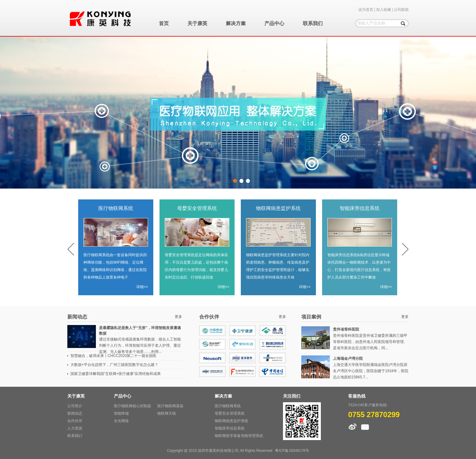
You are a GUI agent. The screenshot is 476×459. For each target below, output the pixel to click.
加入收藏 (384, 9)
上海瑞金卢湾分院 (348, 358)
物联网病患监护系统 (278, 208)
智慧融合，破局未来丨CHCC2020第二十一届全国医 (113, 356)
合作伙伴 (75, 421)
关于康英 (197, 23)
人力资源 (75, 428)
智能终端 (121, 413)
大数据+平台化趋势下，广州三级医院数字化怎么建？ (114, 365)
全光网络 (121, 421)
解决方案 (236, 23)
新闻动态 (75, 413)
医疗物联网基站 (170, 406)
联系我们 (313, 23)
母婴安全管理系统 (197, 208)
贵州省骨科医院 (346, 329)
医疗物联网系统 (116, 208)
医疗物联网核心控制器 (132, 406)
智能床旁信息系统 (360, 208)
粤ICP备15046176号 (292, 450)
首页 (164, 23)
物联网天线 (167, 413)
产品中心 (274, 23)
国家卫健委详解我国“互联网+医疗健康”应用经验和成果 (116, 374)
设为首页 (366, 9)
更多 (178, 316)
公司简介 (75, 406)
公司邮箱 (401, 9)
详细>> (142, 287)
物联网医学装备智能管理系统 (239, 436)
